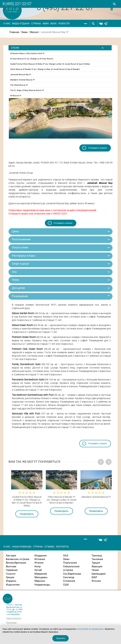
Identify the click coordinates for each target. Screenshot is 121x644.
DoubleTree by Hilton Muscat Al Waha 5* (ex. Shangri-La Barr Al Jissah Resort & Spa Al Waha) (50, 64)
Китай (38, 570)
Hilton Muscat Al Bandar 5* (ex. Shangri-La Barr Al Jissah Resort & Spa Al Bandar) (45, 69)
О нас (7, 23)
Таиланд (97, 556)
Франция (97, 566)
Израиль (11, 581)
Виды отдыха (21, 23)
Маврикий (41, 574)
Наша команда (22, 547)
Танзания (97, 559)
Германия (12, 570)
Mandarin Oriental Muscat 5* (23, 80)
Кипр (38, 566)
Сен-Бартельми (72, 574)
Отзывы (49, 547)
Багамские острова (18, 559)
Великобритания (16, 563)
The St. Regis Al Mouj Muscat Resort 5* (27, 90)
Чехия (95, 570)
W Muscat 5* (16, 96)
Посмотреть (39, 514)
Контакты (62, 547)
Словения (69, 581)
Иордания (41, 556)
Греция (10, 577)
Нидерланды (42, 585)
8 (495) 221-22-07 (17, 4)
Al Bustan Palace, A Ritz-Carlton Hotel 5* (27, 53)
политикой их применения (91, 629)
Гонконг (11, 574)
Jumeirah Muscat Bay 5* (21, 75)
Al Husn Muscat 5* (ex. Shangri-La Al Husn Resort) (32, 59)
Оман (24, 32)
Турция (96, 563)
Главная (14, 32)
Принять (61, 638)
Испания (40, 559)
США (66, 585)
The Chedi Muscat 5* (19, 85)
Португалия (70, 563)
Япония (96, 581)
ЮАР (94, 577)
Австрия (11, 556)
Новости (64, 23)
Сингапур (69, 577)
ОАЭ (66, 556)
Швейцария (99, 574)
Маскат (34, 32)
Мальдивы (41, 577)
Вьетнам (11, 566)
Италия (39, 563)
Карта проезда (14, 618)
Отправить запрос (98, 148)
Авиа (46, 23)
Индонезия (13, 585)
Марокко (40, 581)
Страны (36, 23)
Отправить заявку (114, 9)
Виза (54, 23)
